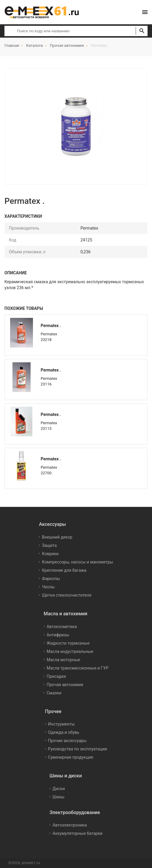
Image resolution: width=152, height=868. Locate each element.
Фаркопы (51, 579)
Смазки (54, 693)
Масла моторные (63, 660)
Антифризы (58, 635)
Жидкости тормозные (68, 643)
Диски (59, 789)
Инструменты (61, 724)
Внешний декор (57, 537)
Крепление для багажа (64, 570)
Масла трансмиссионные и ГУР (77, 668)
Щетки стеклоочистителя (67, 595)
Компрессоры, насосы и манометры (77, 562)
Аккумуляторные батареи (77, 833)
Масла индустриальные (70, 651)
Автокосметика (62, 627)
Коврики (50, 554)
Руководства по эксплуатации (78, 749)
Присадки (56, 676)
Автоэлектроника (70, 825)
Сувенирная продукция (71, 757)
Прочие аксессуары (67, 741)
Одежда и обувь (64, 732)
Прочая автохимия (65, 685)
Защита (49, 545)
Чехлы (48, 587)
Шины (58, 797)
